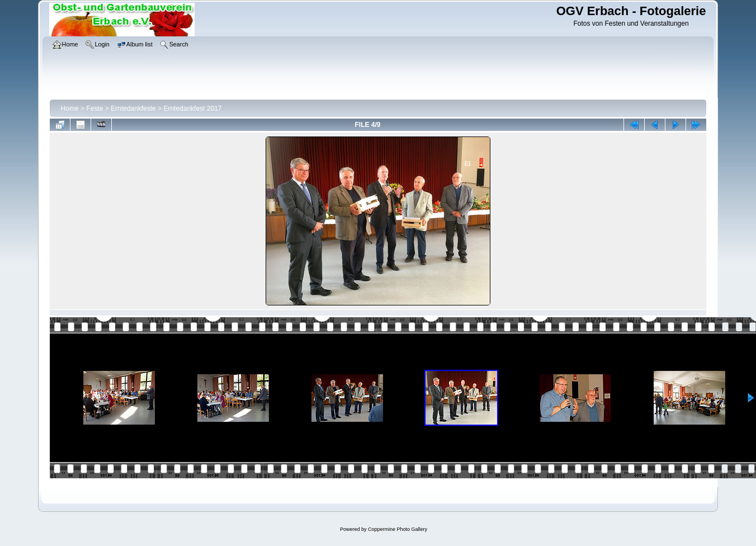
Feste (94, 109)
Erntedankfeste (133, 109)
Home (70, 109)
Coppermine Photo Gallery (398, 529)
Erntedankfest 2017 (192, 109)
